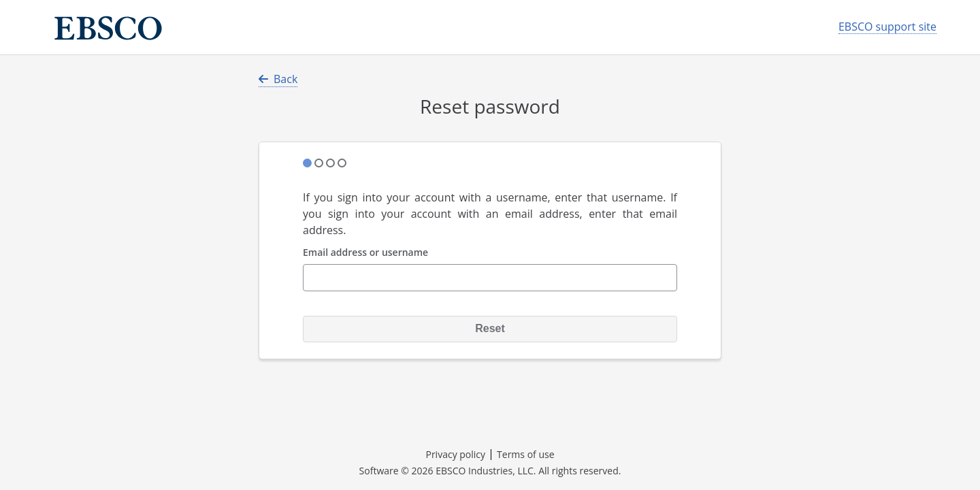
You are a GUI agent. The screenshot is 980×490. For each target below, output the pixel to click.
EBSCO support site (887, 27)
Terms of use (525, 454)
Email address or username (365, 253)
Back (278, 79)
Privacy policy (455, 454)
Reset (490, 328)
